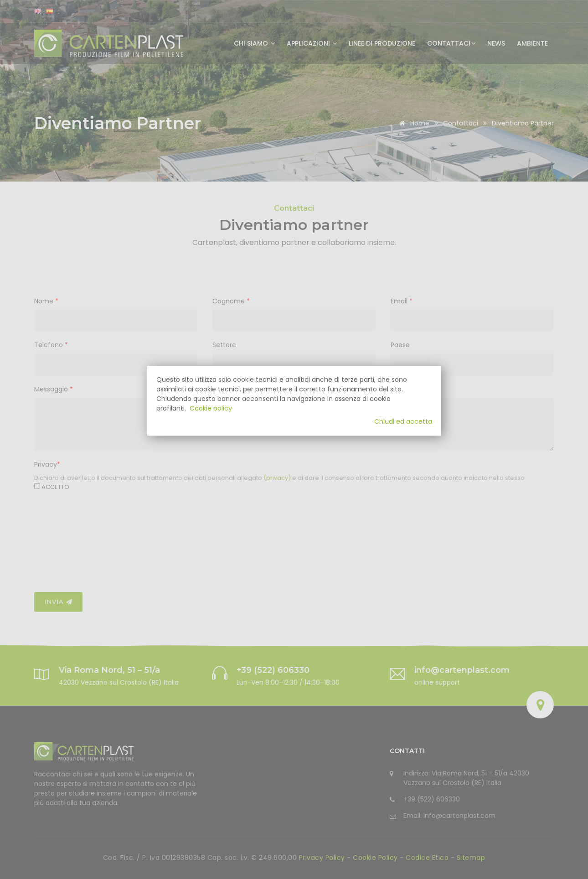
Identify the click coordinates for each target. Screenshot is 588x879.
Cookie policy (211, 408)
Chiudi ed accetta (403, 421)
